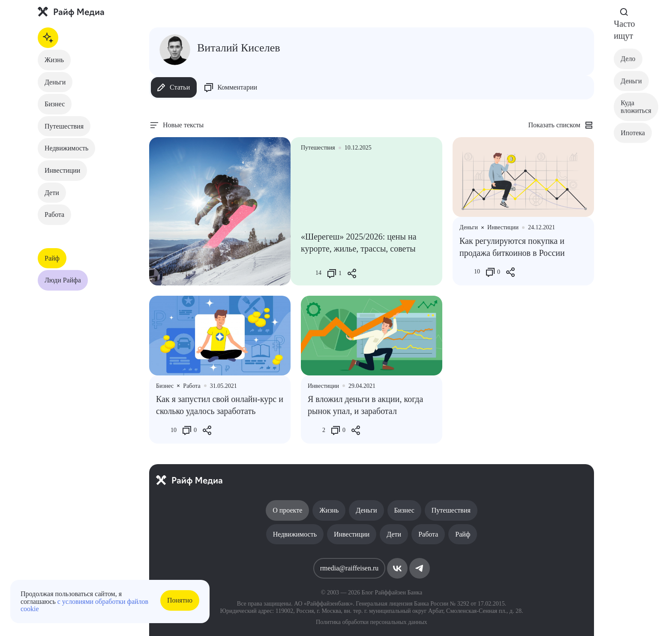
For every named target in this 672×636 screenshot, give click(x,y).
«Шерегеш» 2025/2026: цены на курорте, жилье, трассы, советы (359, 243)
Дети (52, 193)
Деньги (55, 82)
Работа (54, 214)
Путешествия (64, 126)
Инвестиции (62, 170)
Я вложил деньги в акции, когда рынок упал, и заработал (365, 405)
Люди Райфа (63, 280)
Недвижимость (66, 148)
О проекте (287, 510)
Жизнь (54, 60)
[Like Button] (307, 273)
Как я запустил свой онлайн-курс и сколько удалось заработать (220, 405)
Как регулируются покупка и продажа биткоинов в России (512, 247)
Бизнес (55, 104)
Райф (52, 258)
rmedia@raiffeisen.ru (349, 568)
